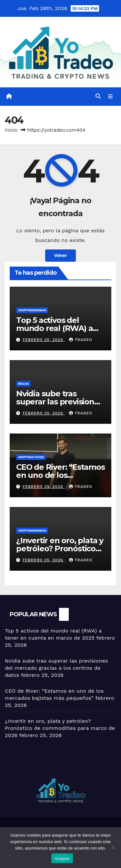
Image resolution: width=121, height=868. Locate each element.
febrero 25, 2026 (44, 340)
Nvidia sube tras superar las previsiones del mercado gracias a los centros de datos (56, 668)
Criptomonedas (32, 310)
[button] (98, 96)
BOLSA (23, 384)
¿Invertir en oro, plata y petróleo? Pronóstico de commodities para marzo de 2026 (60, 728)
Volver (61, 255)
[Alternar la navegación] (111, 97)
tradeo (81, 340)
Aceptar (62, 858)
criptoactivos (31, 457)
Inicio (11, 130)
